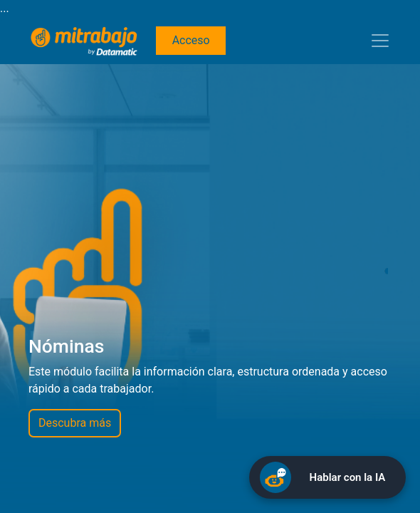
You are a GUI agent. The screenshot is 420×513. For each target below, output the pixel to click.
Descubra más (75, 423)
